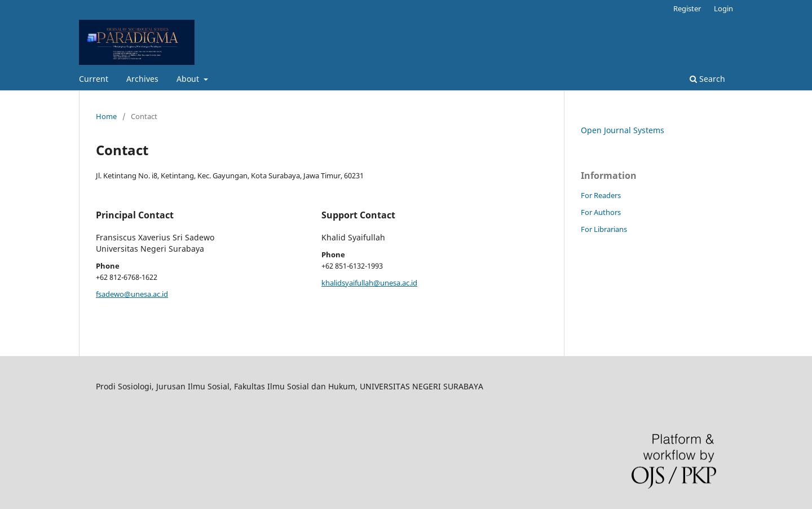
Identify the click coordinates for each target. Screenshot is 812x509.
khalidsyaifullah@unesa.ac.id (369, 283)
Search (707, 79)
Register (687, 8)
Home (106, 116)
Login (723, 8)
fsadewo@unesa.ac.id (132, 294)
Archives (142, 79)
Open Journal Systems (623, 130)
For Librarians (604, 229)
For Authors (601, 212)
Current (94, 79)
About (189, 79)
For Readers (601, 195)
